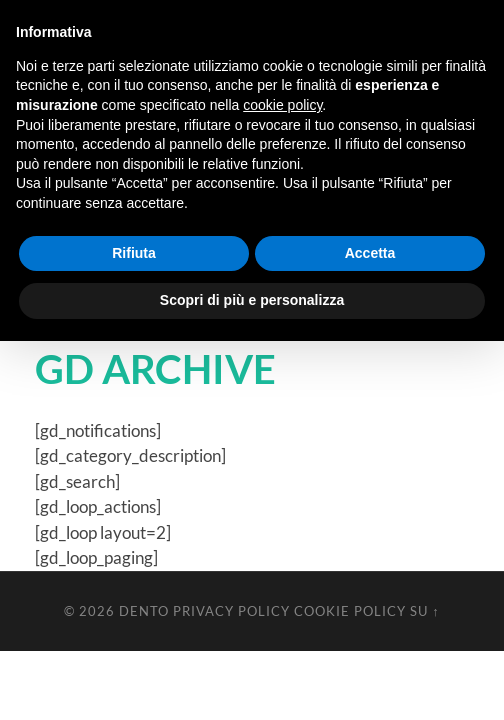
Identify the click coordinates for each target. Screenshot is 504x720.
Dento (144, 611)
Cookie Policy (350, 611)
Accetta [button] (370, 253)
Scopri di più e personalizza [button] (252, 300)
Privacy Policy (231, 611)
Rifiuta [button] (134, 253)
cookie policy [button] (282, 105)
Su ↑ (424, 611)
